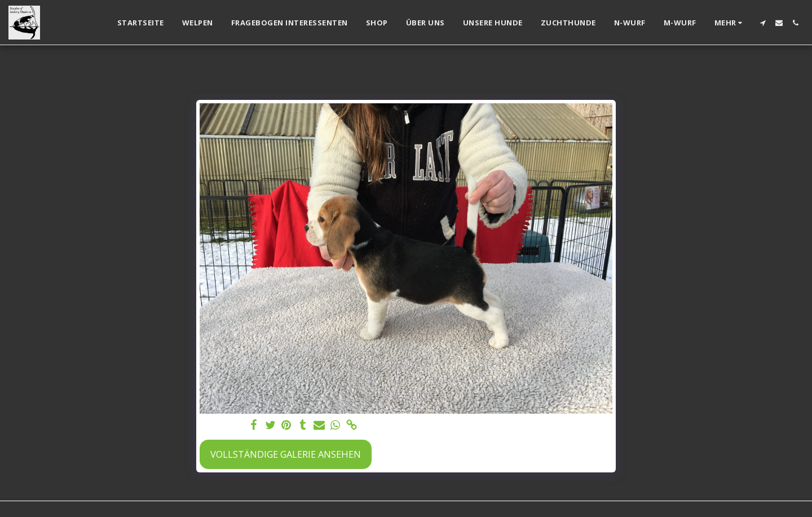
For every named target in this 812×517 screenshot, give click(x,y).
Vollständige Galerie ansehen (286, 454)
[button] (763, 23)
